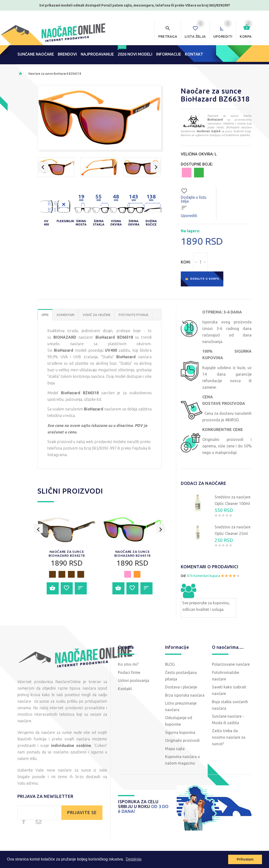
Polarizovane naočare (231, 668)
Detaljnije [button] (134, 859)
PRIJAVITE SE (82, 817)
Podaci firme (129, 677)
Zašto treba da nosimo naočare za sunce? (229, 741)
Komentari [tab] (66, 319)
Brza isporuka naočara (185, 699)
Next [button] (156, 167)
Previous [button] (43, 167)
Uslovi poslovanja (134, 685)
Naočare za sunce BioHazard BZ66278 (67, 558)
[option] (56, 167)
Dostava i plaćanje (181, 691)
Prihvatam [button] (245, 859)
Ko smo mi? (128, 668)
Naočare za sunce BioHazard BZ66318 (132, 558)
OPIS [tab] (45, 319)
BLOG (170, 668)
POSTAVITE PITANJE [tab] (134, 319)
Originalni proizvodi (182, 744)
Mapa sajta (175, 752)
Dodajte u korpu (202, 281)
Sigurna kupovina (180, 737)
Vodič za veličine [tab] (97, 319)
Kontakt (125, 693)
